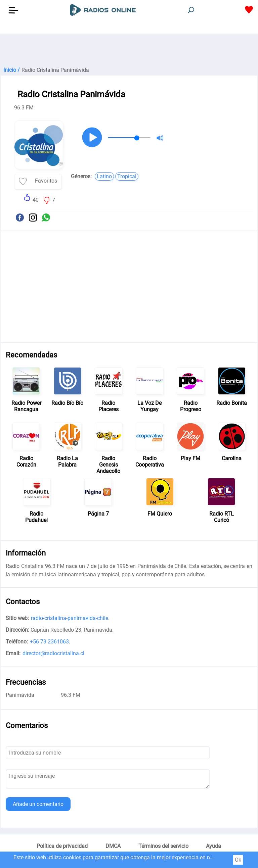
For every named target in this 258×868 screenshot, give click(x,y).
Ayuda (213, 846)
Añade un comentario (38, 804)
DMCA (113, 846)
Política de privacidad (62, 846)
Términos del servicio (163, 846)
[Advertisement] (129, 50)
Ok (238, 860)
